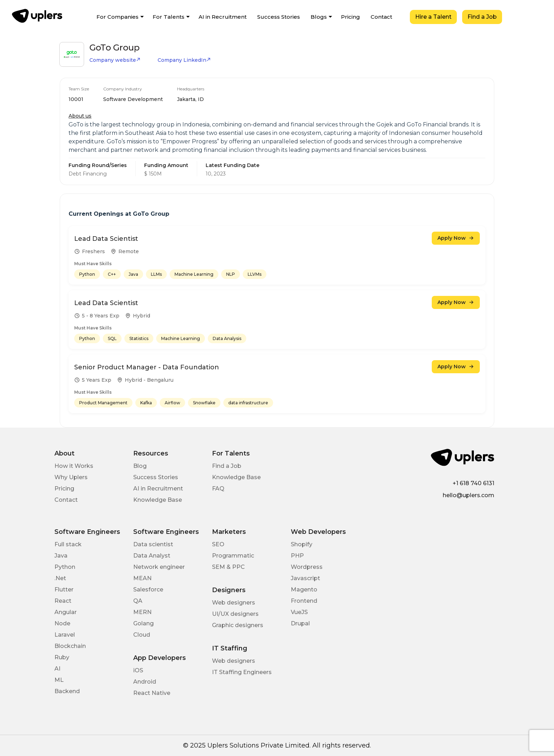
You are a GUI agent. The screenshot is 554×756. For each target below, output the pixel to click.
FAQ (218, 489)
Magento (304, 590)
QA (138, 601)
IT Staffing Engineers (242, 672)
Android (145, 682)
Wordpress (307, 567)
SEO (218, 544)
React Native (152, 693)
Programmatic (233, 556)
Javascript (305, 578)
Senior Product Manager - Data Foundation (147, 367)
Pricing (350, 17)
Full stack (68, 544)
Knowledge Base (158, 500)
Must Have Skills (93, 264)
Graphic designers (238, 625)
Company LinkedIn (184, 60)
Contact (381, 17)
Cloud (142, 635)
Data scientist (153, 544)
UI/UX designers (235, 614)
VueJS (299, 612)
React (63, 601)
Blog (140, 466)
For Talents (169, 17)
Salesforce (148, 590)
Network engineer (159, 567)
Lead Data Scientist (106, 239)
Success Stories (279, 17)
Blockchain (70, 646)
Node (62, 623)
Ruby (62, 657)
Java (61, 556)
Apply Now (456, 238)
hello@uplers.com (468, 495)
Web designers (234, 603)
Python (65, 567)
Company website (115, 60)
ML (59, 680)
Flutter (64, 590)
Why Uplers (71, 477)
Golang (143, 623)
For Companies (117, 17)
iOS (138, 670)
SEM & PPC (228, 567)
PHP (297, 556)
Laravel (65, 635)
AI (57, 669)
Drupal (300, 623)
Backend (67, 691)
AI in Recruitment (223, 17)
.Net (60, 578)
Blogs (319, 17)
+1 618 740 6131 (473, 483)
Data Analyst (152, 556)
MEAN (142, 578)
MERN (142, 612)
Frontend (304, 601)
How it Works (74, 466)
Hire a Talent (433, 17)
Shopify (302, 544)
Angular (66, 612)
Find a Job (482, 17)
